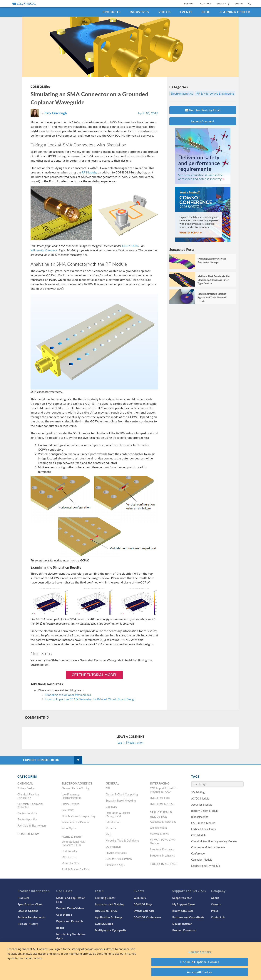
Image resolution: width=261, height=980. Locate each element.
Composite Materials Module (208, 847)
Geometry (111, 807)
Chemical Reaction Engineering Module (214, 841)
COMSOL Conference (147, 917)
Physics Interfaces (116, 853)
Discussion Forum (106, 911)
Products (112, 12)
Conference (198, 853)
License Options (28, 911)
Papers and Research (70, 921)
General (112, 783)
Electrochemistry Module (206, 866)
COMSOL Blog (41, 87)
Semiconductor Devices (75, 822)
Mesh (109, 834)
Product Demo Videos (70, 908)
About (215, 898)
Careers (216, 904)
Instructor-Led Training (110, 904)
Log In (239, 4)
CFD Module (199, 835)
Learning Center (235, 12)
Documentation (182, 924)
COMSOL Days (143, 904)
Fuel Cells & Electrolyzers (32, 825)
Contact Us (218, 917)
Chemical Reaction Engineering (28, 796)
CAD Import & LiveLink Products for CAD (163, 790)
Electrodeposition (28, 819)
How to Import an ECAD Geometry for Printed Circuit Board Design (90, 699)
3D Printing (198, 792)
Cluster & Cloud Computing (122, 794)
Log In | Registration (130, 742)
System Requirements (32, 917)
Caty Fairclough (56, 113)
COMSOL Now (28, 834)
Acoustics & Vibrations (163, 822)
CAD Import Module (203, 823)
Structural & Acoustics (161, 814)
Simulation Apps (115, 865)
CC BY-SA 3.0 (131, 246)
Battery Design (26, 788)
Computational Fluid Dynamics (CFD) (73, 843)
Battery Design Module (205, 811)
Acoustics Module (202, 805)
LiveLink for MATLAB (162, 804)
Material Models (159, 834)
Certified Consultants (203, 829)
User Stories (64, 915)
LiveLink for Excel (160, 798)
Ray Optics (68, 810)
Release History (28, 924)
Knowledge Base (183, 911)
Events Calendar (144, 911)
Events (186, 12)
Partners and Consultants (188, 917)
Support (189, 4)
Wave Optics (69, 828)
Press (215, 911)
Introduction (113, 822)
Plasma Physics (70, 804)
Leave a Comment (203, 121)
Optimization (113, 847)
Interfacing (160, 783)
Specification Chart (30, 904)
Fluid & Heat (72, 837)
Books (60, 928)
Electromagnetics (182, 93)
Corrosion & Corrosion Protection (30, 805)
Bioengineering (200, 817)
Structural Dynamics (162, 849)
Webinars (140, 898)
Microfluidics (69, 857)
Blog (206, 12)
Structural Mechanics (162, 855)
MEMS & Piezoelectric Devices (163, 842)
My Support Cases (184, 904)
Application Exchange (109, 917)
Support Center (182, 898)
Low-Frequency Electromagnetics (72, 796)
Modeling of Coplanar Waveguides (68, 695)
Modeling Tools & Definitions (122, 840)
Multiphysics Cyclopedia (111, 930)
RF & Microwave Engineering (215, 93)
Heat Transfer (70, 851)
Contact (206, 4)
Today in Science (164, 864)
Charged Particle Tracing (76, 788)
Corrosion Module (202, 859)
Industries (140, 12)
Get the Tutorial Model (94, 675)
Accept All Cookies (200, 972)
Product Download (184, 930)
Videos (165, 12)
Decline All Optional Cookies (200, 962)
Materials (111, 828)
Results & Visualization (119, 859)
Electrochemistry (27, 813)
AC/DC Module (200, 798)
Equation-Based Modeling (121, 800)
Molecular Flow (71, 863)
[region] (130, 961)
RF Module (89, 172)
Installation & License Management (118, 814)
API (108, 788)
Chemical (25, 783)
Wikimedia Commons (44, 250)
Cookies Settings (200, 952)
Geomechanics (158, 828)
